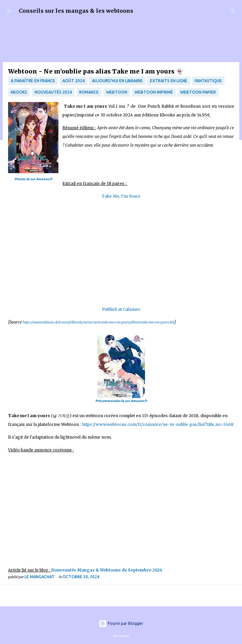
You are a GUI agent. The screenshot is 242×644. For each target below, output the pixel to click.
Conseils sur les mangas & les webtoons (76, 11)
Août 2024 (74, 81)
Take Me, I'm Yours (121, 196)
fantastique (208, 81)
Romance (89, 92)
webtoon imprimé (154, 92)
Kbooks (19, 92)
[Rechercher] (233, 11)
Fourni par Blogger (121, 623)
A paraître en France (33, 81)
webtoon (117, 92)
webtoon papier (198, 92)
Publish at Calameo (121, 309)
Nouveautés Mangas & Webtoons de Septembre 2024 (107, 570)
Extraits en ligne (169, 81)
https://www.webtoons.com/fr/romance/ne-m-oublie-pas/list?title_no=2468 (158, 424)
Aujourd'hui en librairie (117, 81)
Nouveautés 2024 (53, 92)
